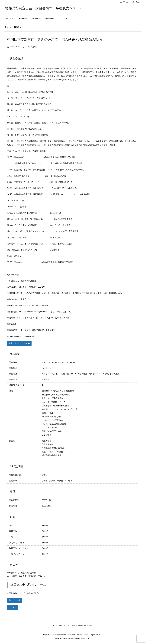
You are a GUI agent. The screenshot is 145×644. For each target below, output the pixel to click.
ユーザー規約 (125, 2)
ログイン (13, 608)
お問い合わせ (136, 2)
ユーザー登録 (15, 600)
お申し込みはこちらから (19, 343)
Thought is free (85, 638)
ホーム (9, 27)
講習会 (19, 27)
